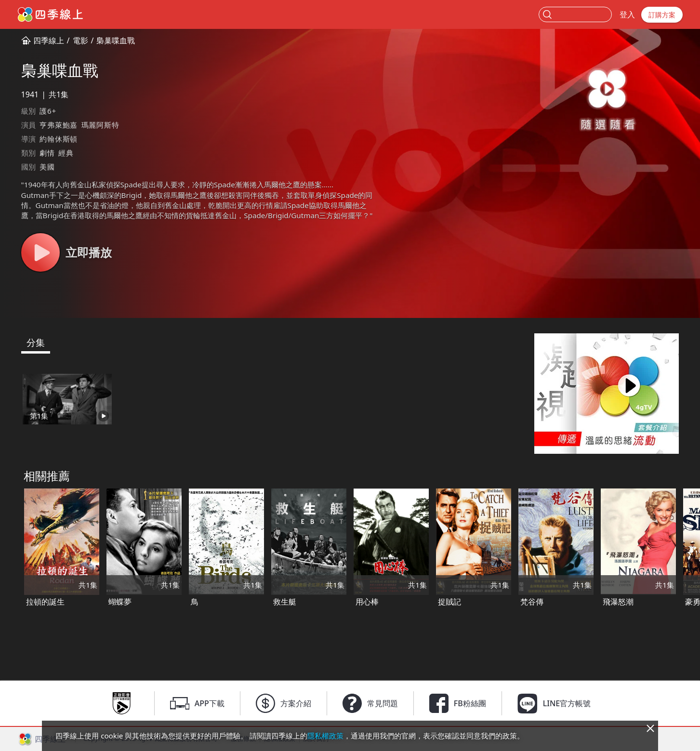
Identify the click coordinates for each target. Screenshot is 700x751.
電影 (80, 40)
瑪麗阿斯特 (100, 125)
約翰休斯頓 (59, 139)
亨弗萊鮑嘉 (59, 125)
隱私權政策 (325, 736)
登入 (627, 14)
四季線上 (49, 40)
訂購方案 (662, 15)
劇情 (47, 153)
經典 (66, 153)
